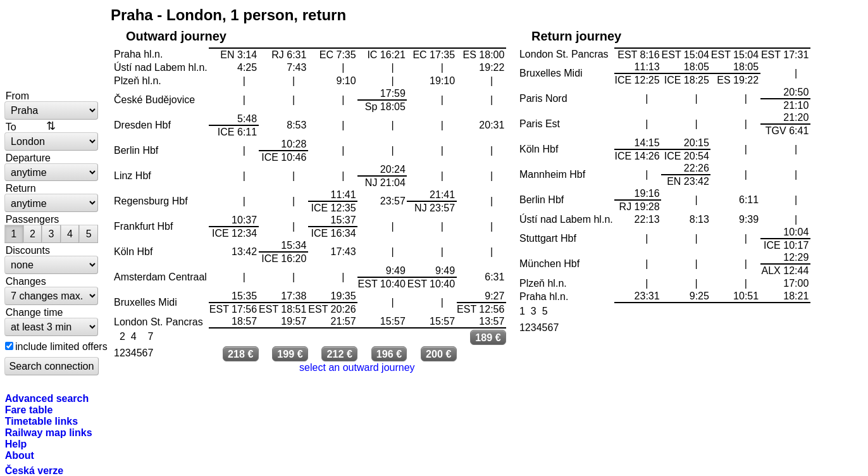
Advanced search (47, 398)
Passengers (33, 219)
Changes (26, 281)
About (20, 455)
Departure (28, 158)
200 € (439, 354)
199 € (290, 354)
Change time (34, 312)
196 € (389, 354)
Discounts (28, 250)
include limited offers (61, 346)
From (17, 96)
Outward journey (176, 36)
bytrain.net (52, 46)
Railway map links (49, 432)
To (11, 127)
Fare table (29, 410)
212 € (340, 354)
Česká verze (34, 470)
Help (16, 444)
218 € (241, 354)
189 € (488, 337)
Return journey (576, 36)
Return (21, 188)
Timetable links (41, 421)
